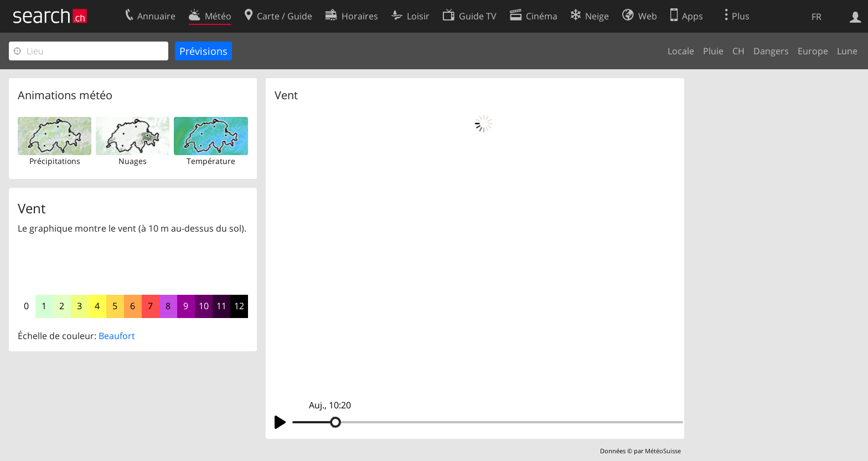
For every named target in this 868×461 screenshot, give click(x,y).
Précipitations (55, 161)
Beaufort (117, 336)
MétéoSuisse (663, 451)
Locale (681, 51)
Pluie (713, 51)
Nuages (133, 161)
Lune (847, 51)
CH (738, 51)
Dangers (771, 51)
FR (817, 17)
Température (211, 161)
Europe (813, 51)
